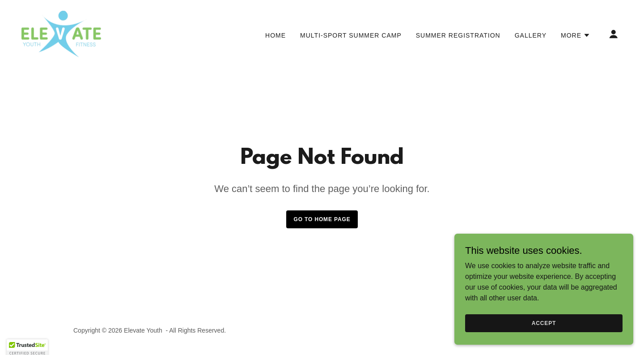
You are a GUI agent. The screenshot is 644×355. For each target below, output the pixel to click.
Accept (544, 323)
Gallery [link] (531, 35)
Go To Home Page (322, 219)
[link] (61, 33)
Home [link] (275, 35)
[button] (576, 35)
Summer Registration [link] (458, 35)
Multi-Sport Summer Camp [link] (351, 35)
